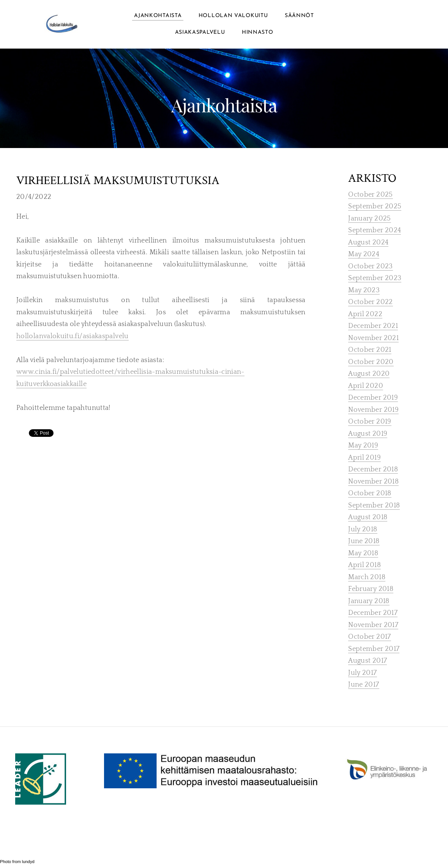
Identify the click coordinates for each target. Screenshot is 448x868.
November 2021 (373, 338)
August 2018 (368, 517)
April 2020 (366, 386)
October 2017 (369, 637)
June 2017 (364, 685)
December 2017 (373, 613)
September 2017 (374, 649)
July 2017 (362, 673)
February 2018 (371, 589)
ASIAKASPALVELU (200, 32)
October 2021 (370, 350)
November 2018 (373, 482)
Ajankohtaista (158, 16)
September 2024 (375, 230)
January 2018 (369, 601)
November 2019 (373, 410)
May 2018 (363, 553)
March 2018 (367, 577)
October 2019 (370, 422)
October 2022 (370, 302)
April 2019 (364, 458)
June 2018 (364, 541)
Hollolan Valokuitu (233, 16)
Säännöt (299, 16)
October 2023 (370, 266)
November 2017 (373, 625)
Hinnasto (258, 32)
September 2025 (375, 206)
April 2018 (364, 565)
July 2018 (363, 529)
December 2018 (373, 469)
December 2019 (373, 398)
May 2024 (364, 254)
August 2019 (368, 434)
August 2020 (369, 374)
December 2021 (373, 326)
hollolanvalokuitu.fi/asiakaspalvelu (73, 336)
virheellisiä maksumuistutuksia (118, 181)
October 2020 (371, 362)
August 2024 (368, 243)
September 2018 (374, 506)
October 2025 (370, 195)
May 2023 (364, 290)
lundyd (28, 862)
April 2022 (365, 314)
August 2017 (368, 661)
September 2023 (375, 278)
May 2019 (363, 446)
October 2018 (370, 493)
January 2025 (369, 219)
